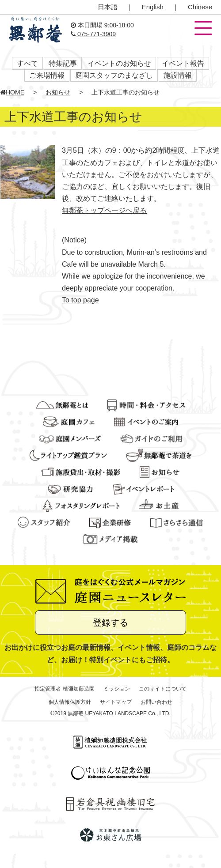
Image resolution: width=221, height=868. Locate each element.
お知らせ (58, 92)
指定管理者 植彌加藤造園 (64, 689)
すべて (27, 63)
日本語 (108, 7)
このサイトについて (163, 689)
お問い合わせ (156, 702)
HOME (12, 92)
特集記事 (63, 63)
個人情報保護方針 (70, 702)
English (153, 7)
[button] (203, 29)
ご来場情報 (47, 75)
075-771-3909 (93, 34)
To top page (80, 300)
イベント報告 (183, 63)
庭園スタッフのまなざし (114, 75)
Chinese (200, 7)
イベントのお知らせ (119, 63)
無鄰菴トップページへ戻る (104, 210)
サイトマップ (116, 702)
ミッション (117, 689)
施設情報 (178, 75)
